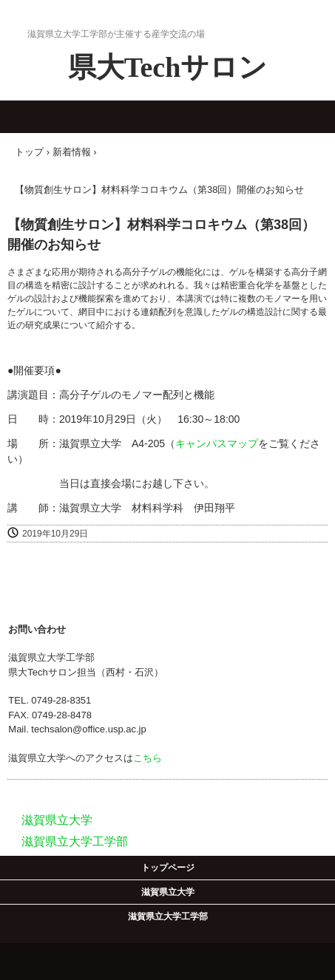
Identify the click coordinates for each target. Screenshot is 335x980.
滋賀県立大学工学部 (168, 916)
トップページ (168, 868)
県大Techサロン (168, 67)
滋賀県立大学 (168, 892)
